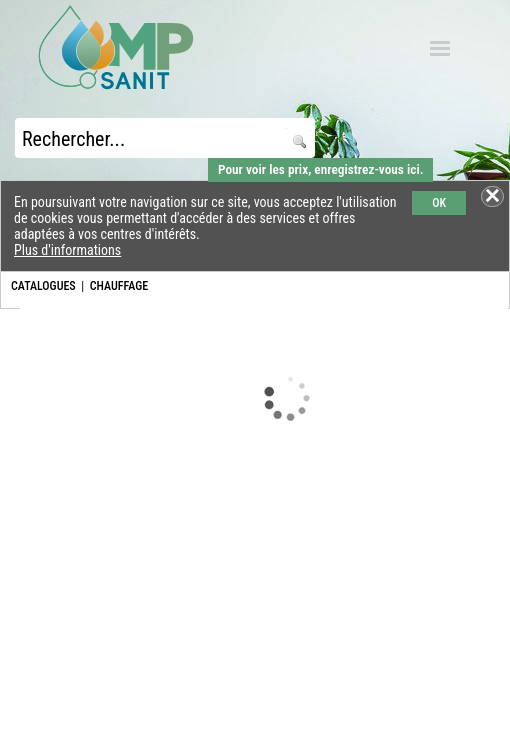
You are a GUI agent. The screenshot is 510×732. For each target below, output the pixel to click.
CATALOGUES (43, 286)
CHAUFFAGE (119, 286)
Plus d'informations (67, 250)
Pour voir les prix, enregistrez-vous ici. (320, 169)
